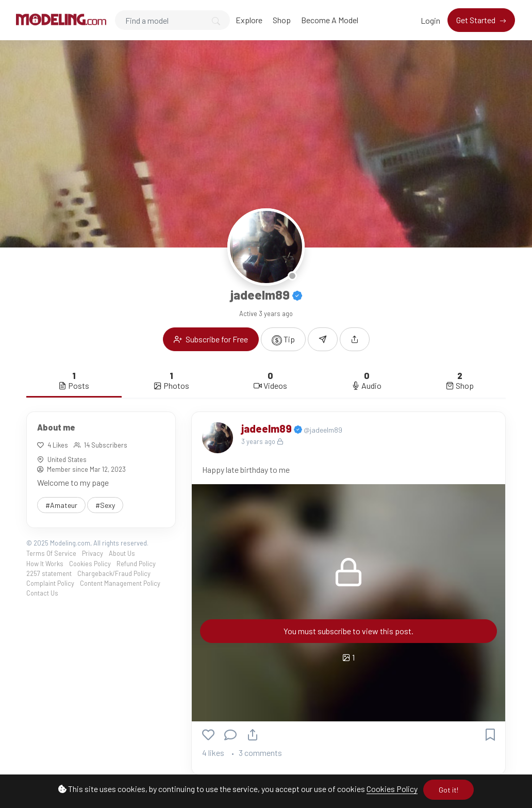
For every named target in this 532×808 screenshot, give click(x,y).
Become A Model (330, 20)
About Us (122, 553)
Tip (283, 340)
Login (430, 20)
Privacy (93, 553)
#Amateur (61, 505)
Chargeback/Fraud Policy (114, 573)
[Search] (172, 20)
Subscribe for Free (211, 339)
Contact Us (42, 593)
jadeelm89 (268, 428)
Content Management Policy (120, 583)
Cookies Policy (392, 789)
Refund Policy (136, 564)
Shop (282, 20)
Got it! (448, 790)
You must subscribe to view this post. (348, 631)
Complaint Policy (50, 583)
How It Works (45, 564)
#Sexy (105, 505)
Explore (249, 20)
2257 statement (49, 573)
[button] (355, 339)
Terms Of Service (51, 553)
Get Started (477, 20)
